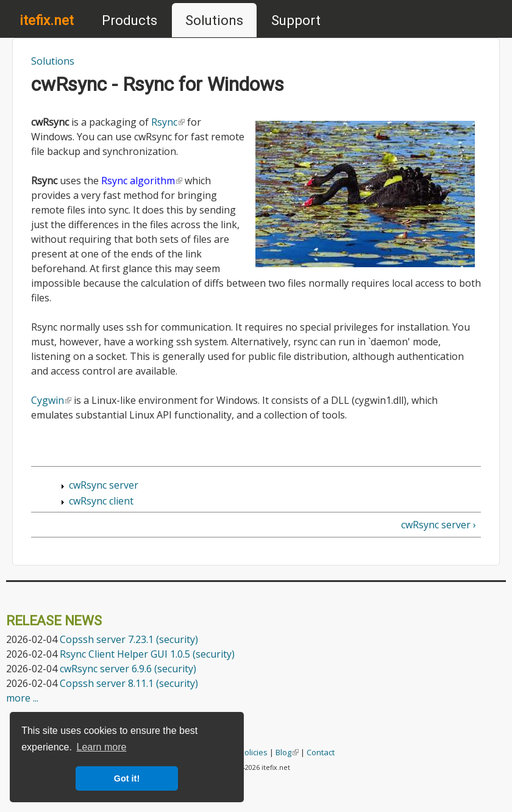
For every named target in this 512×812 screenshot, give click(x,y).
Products (130, 20)
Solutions (214, 20)
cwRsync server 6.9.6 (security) (128, 669)
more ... (22, 698)
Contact (321, 752)
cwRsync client (101, 501)
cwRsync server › (439, 525)
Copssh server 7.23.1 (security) (129, 639)
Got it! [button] (127, 778)
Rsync (168, 122)
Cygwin (51, 400)
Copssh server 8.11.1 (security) (129, 683)
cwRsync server (104, 485)
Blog (287, 752)
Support (296, 20)
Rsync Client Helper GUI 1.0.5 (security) (147, 654)
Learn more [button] (102, 747)
